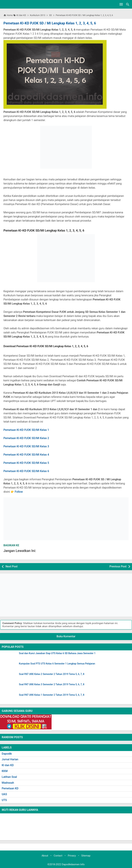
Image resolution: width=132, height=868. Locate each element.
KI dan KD (8, 765)
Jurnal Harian (10, 759)
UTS (4, 800)
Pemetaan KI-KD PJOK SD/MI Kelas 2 (26, 438)
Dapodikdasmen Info (73, 864)
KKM (5, 771)
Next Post (12, 566)
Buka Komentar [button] (66, 636)
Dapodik (7, 754)
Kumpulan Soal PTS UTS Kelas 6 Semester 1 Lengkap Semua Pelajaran (57, 664)
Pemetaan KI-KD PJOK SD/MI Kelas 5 (26, 463)
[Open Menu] (121, 4)
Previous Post (118, 566)
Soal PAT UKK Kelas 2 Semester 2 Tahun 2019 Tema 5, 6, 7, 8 (52, 674)
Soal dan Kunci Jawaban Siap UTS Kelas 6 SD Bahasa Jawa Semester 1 (57, 653)
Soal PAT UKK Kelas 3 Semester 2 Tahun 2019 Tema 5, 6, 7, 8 (52, 684)
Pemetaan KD (10, 788)
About (45, 856)
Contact (58, 856)
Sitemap (86, 856)
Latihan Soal (9, 777)
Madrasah (8, 783)
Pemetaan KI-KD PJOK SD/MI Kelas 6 (26, 471)
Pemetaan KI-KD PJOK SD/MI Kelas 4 (26, 455)
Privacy (72, 856)
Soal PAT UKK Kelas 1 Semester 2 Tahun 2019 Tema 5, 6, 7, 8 (52, 695)
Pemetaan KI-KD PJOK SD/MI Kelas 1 (26, 430)
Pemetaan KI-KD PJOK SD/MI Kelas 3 (26, 446)
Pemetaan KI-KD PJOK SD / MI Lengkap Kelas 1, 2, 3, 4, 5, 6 (49, 23)
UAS (4, 794)
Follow (19, 492)
